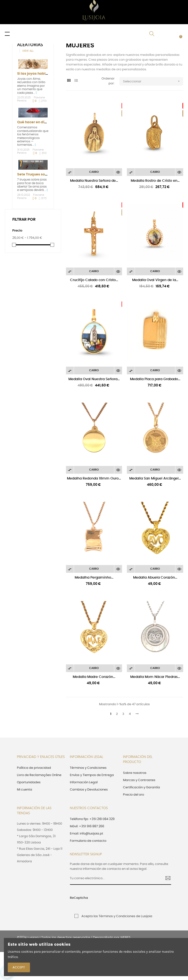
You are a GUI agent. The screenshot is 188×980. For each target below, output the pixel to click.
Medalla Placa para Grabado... (155, 379)
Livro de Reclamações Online (39, 775)
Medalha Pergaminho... (94, 578)
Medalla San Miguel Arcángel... (155, 479)
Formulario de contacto (88, 841)
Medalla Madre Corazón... (94, 677)
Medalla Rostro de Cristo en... (155, 181)
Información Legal (84, 782)
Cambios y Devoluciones (89, 790)
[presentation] (125, 901)
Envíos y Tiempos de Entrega (92, 775)
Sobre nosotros (135, 773)
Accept (19, 967)
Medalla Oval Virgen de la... (155, 280)
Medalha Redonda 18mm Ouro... (94, 479)
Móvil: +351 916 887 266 (87, 826)
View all (28, 51)
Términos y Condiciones (88, 768)
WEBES (125, 938)
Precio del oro (134, 795)
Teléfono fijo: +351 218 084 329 (92, 819)
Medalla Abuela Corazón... (155, 578)
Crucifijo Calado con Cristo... (94, 280)
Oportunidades (29, 782)
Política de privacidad (34, 768)
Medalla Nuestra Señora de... (94, 181)
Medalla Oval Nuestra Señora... (94, 379)
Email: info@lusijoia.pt (87, 834)
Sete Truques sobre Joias (39, 174)
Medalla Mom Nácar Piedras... (155, 677)
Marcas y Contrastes (139, 780)
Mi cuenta (25, 790)
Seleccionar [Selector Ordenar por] (153, 81)
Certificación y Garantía (141, 788)
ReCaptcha (79, 898)
